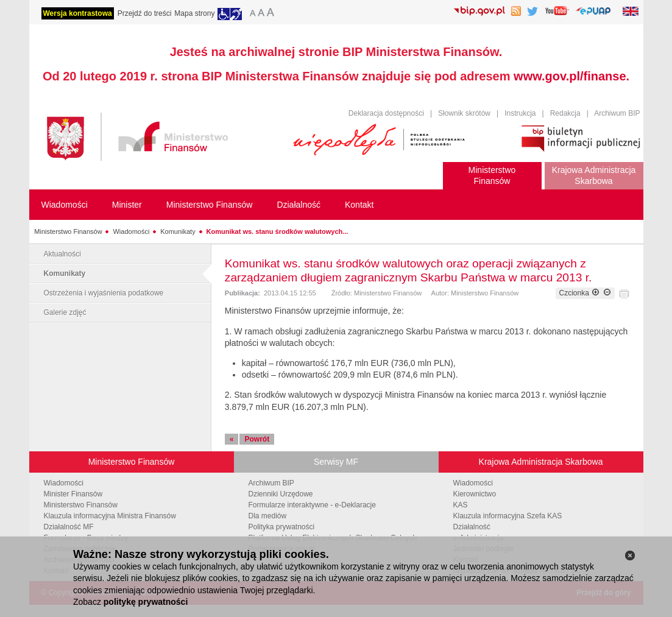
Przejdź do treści (145, 13)
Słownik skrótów (464, 113)
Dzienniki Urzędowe (281, 494)
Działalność (472, 527)
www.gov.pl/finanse (570, 76)
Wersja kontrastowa (78, 13)
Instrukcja (520, 113)
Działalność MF (69, 527)
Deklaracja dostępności (386, 113)
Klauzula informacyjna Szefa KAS (508, 516)
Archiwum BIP (617, 113)
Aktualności (62, 254)
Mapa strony (194, 13)
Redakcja (565, 113)
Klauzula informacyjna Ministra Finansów (110, 516)
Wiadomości (131, 231)
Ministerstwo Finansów (68, 231)
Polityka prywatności (282, 527)
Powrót (257, 439)
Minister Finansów (73, 494)
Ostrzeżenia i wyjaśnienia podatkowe (104, 293)
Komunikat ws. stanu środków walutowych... (278, 231)
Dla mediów (268, 516)
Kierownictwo (475, 494)
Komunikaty (178, 231)
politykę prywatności (146, 602)
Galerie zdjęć (65, 312)
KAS (461, 505)
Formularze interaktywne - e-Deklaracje (312, 505)
